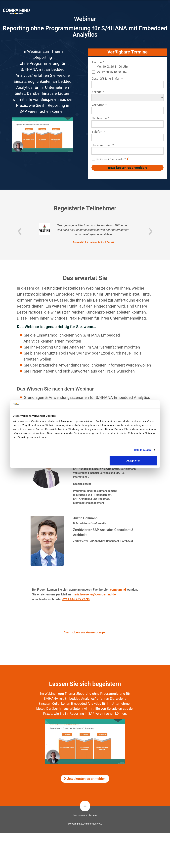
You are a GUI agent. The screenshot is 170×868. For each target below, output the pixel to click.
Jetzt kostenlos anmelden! (85, 779)
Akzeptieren (133, 460)
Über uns (92, 815)
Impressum (79, 815)
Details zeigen (142, 450)
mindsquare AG (94, 824)
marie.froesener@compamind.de (94, 594)
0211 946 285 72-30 (76, 599)
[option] (85, 234)
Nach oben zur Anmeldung (85, 632)
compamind (118, 590)
